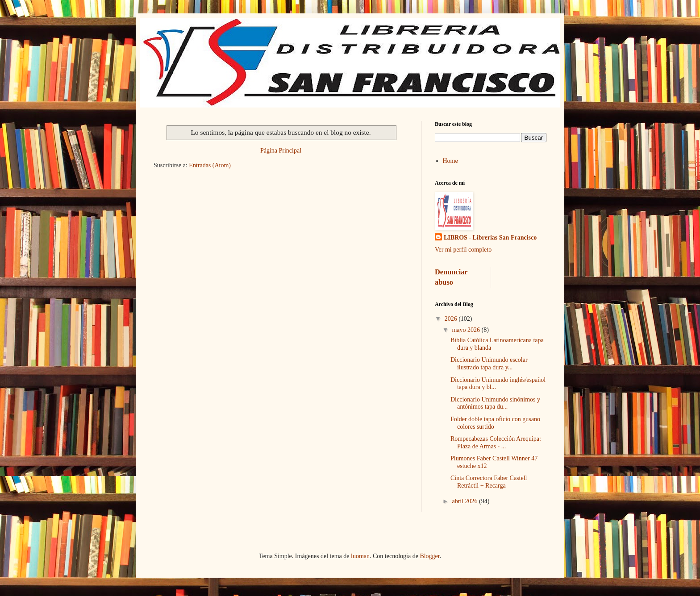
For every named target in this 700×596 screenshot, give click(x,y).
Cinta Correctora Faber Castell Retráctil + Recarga (489, 482)
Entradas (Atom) (210, 165)
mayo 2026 (467, 330)
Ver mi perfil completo (463, 250)
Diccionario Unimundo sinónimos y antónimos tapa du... (495, 403)
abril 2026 (465, 501)
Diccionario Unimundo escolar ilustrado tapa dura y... (489, 364)
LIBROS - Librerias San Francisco (490, 238)
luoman (360, 556)
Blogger (429, 556)
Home (450, 161)
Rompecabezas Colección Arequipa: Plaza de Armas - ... (496, 443)
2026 (452, 319)
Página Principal (281, 151)
